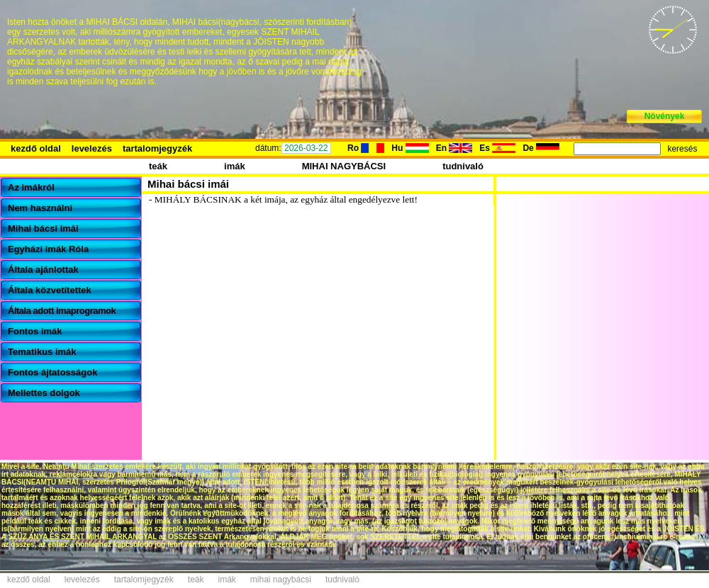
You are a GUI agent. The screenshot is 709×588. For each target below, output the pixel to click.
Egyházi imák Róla (48, 249)
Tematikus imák (42, 352)
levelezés (92, 148)
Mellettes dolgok (44, 393)
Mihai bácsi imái (43, 228)
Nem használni (40, 208)
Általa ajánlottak (43, 270)
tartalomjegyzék (157, 148)
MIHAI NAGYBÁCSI (344, 166)
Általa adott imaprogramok (62, 311)
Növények (665, 116)
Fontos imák (35, 331)
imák (235, 166)
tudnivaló (463, 166)
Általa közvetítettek (50, 290)
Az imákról (31, 187)
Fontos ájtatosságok (52, 372)
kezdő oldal (36, 148)
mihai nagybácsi (281, 579)
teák (158, 166)
